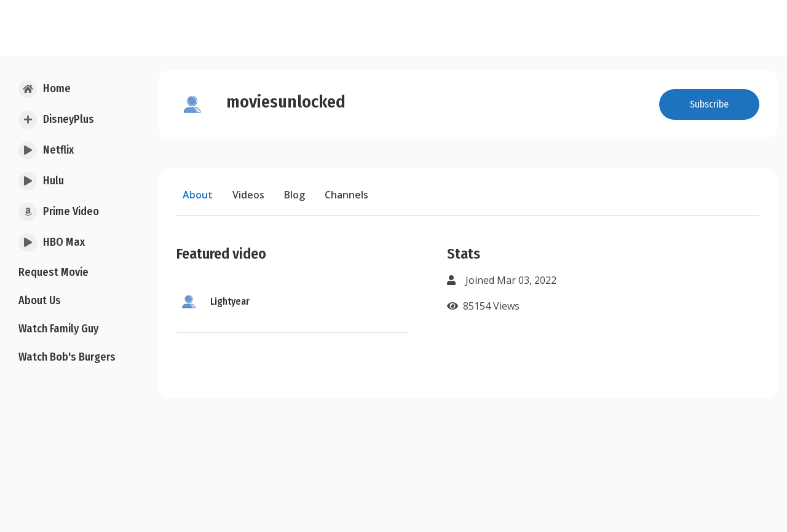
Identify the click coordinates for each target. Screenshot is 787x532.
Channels (346, 195)
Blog (295, 195)
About (198, 195)
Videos (248, 195)
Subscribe (709, 104)
